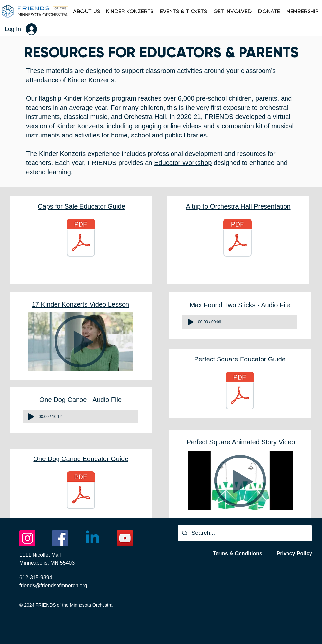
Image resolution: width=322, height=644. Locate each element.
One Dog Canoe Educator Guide (81, 459)
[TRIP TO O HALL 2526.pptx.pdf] (238, 239)
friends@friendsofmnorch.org (53, 586)
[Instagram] (27, 538)
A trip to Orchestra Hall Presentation (238, 206)
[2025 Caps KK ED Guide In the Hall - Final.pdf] (81, 239)
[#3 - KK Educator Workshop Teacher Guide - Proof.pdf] (240, 392)
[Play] (31, 417)
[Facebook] (60, 538)
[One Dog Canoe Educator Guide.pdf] (81, 491)
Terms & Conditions (237, 553)
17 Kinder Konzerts (60, 304)
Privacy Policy (294, 553)
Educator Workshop (183, 163)
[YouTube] (125, 538)
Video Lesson (108, 304)
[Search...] (245, 533)
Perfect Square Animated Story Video (241, 442)
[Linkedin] (92, 538)
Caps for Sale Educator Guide (81, 206)
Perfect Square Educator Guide (240, 359)
